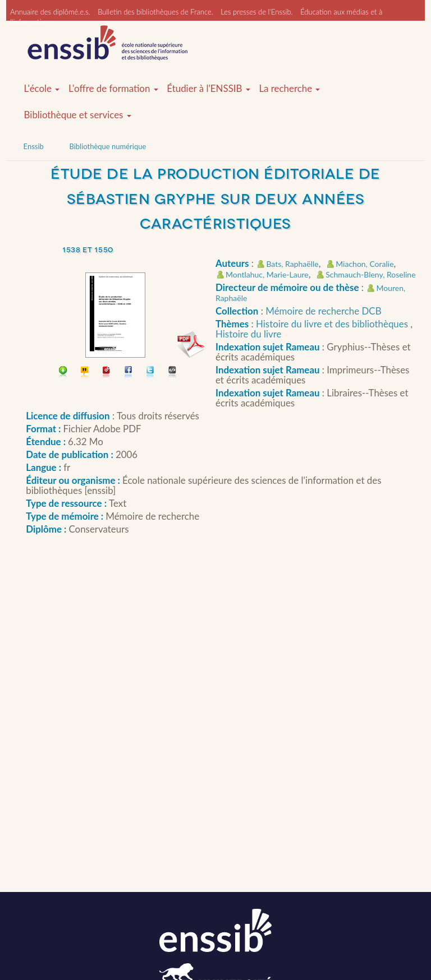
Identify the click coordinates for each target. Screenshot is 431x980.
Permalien (107, 373)
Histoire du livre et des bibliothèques (333, 324)
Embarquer (173, 373)
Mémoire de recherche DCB (323, 311)
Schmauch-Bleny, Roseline (370, 274)
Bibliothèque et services (78, 115)
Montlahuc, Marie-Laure (267, 274)
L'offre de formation (113, 89)
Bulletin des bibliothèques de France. (155, 12)
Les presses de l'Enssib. (256, 12)
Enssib (34, 146)
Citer (85, 373)
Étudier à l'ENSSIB (208, 89)
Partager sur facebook (129, 373)
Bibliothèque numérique (107, 146)
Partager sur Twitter (151, 373)
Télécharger (63, 373)
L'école (42, 89)
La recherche (289, 89)
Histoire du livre (249, 334)
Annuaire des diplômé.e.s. (50, 12)
